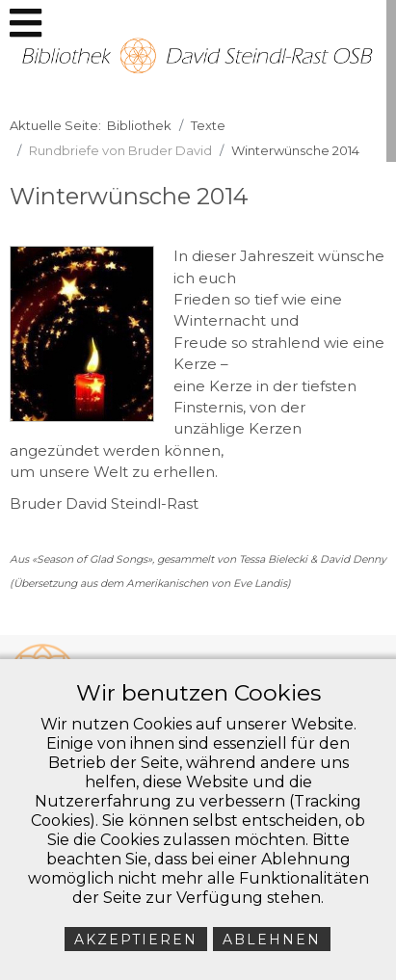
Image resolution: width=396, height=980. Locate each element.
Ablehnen (272, 940)
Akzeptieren (136, 940)
